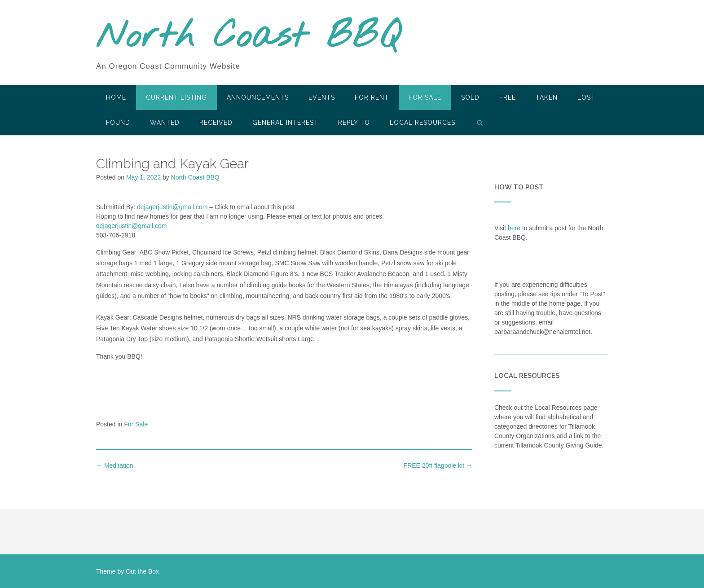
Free (508, 97)
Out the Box (142, 571)
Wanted (165, 123)
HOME (116, 97)
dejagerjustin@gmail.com (172, 207)
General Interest (285, 123)
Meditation (114, 465)
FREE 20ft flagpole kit (438, 465)
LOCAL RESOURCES (422, 123)
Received (216, 123)
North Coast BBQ (248, 37)
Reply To (354, 123)
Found (118, 123)
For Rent (372, 97)
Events (322, 97)
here (514, 228)
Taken (547, 97)
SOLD (470, 97)
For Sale (425, 97)
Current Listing (176, 97)
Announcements (258, 97)
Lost (586, 97)
